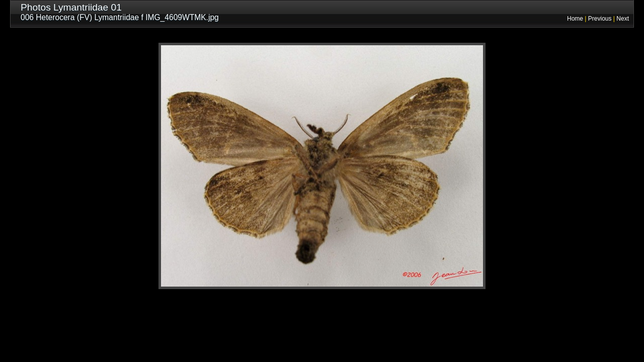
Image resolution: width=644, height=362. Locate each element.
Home (575, 19)
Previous (600, 19)
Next (623, 19)
